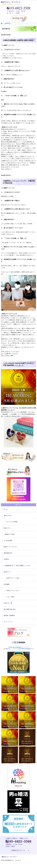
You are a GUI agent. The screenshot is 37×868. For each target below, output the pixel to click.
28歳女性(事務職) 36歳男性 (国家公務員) (18, 40)
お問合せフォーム (19, 850)
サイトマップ (8, 622)
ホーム (6, 509)
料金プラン (7, 528)
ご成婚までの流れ (9, 534)
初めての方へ (8, 516)
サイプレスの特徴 (12, 522)
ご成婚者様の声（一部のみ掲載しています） (18, 566)
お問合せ (7, 559)
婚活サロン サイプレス (15, 860)
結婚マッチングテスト (11, 547)
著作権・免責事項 (9, 615)
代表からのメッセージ (13, 590)
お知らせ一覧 (8, 603)
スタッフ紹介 (10, 597)
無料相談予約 (8, 553)
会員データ (7, 572)
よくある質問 (8, 541)
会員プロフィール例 (13, 578)
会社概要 (7, 584)
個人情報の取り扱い (10, 609)
